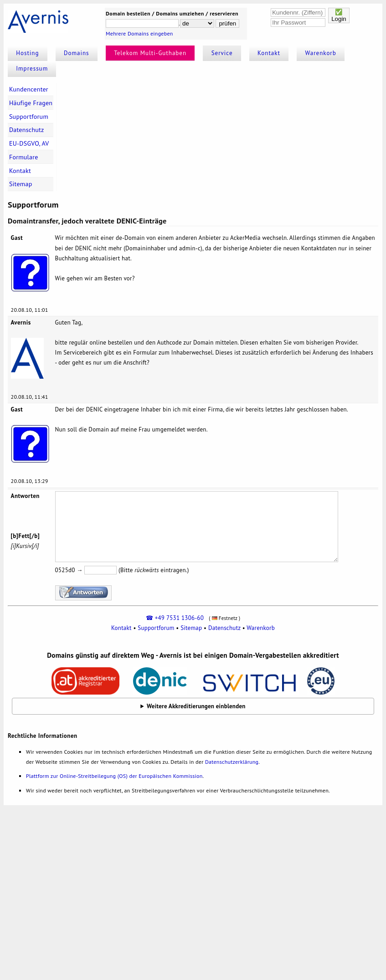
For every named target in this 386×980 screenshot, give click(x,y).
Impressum (32, 69)
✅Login (339, 15)
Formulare (24, 157)
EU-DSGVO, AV (29, 143)
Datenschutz (27, 130)
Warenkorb (321, 53)
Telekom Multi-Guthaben (150, 53)
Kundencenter (29, 89)
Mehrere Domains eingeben (139, 33)
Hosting (27, 53)
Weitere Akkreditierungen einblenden (196, 706)
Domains (77, 53)
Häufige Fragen (31, 103)
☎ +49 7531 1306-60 (175, 618)
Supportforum (29, 117)
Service (222, 53)
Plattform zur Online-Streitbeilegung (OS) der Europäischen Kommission (114, 776)
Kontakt (269, 53)
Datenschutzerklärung (232, 762)
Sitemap (21, 184)
